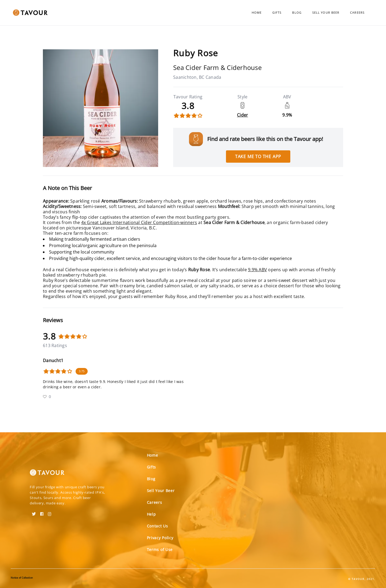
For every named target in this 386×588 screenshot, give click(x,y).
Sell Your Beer (326, 12)
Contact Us (157, 526)
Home (257, 12)
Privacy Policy (160, 538)
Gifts (277, 12)
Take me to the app (258, 157)
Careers (357, 12)
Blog (297, 12)
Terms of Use (160, 550)
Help (151, 514)
